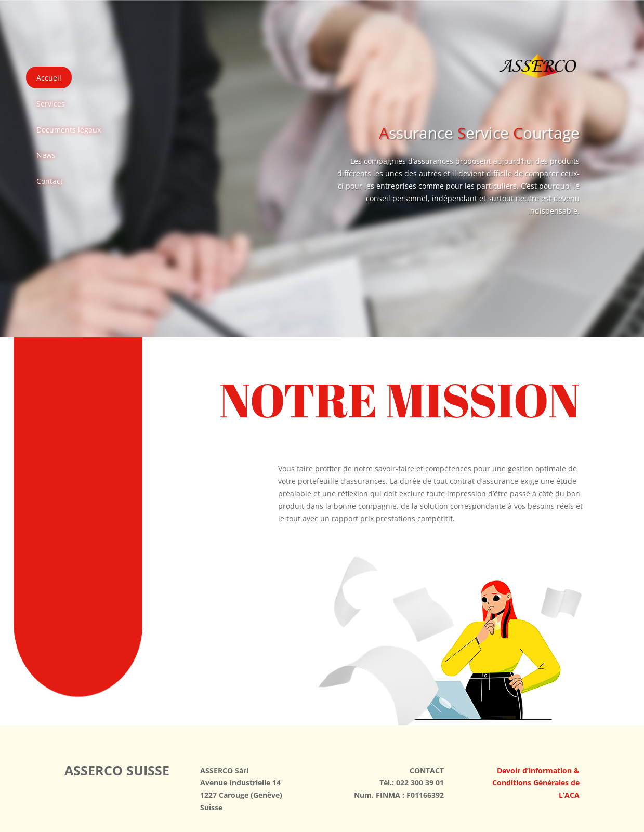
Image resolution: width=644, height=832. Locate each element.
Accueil (49, 78)
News (46, 155)
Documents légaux (69, 130)
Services (51, 104)
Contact (50, 181)
